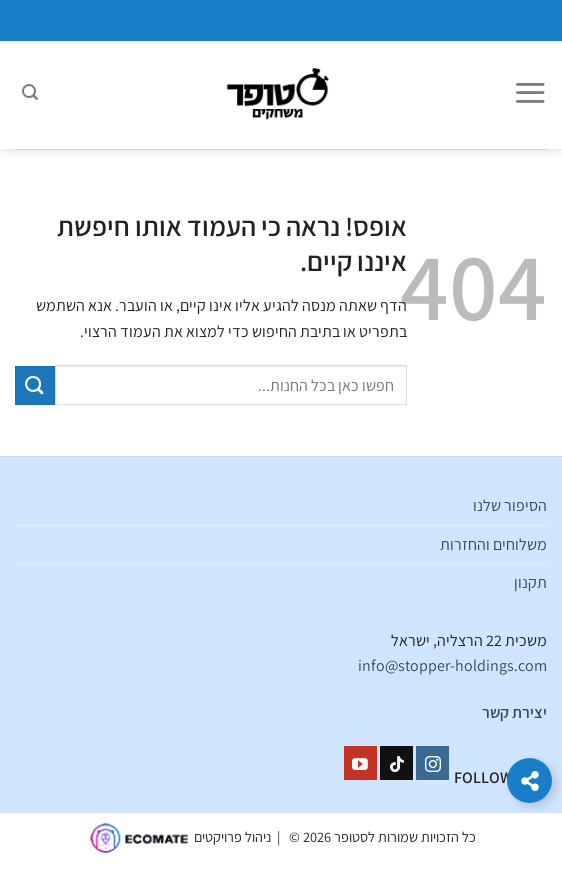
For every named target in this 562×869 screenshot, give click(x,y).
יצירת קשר (514, 712)
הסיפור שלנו (510, 505)
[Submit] (35, 385)
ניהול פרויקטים (232, 836)
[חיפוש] (30, 95)
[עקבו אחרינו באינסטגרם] (432, 763)
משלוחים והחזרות (493, 544)
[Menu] (530, 95)
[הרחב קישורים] (529, 780)
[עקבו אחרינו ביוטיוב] (360, 763)
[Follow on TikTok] (396, 763)
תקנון (530, 582)
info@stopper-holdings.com (452, 665)
